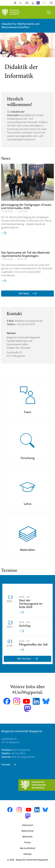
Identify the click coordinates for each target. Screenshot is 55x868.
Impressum (28, 825)
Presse (27, 842)
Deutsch (45, 3)
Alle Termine (24, 659)
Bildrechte (27, 837)
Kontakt (6, 764)
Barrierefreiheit (28, 848)
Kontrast (16, 3)
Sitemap (27, 854)
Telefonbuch (21, 3)
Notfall (33, 3)
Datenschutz (28, 831)
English (52, 3)
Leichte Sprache (39, 3)
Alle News (24, 293)
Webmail (27, 3)
